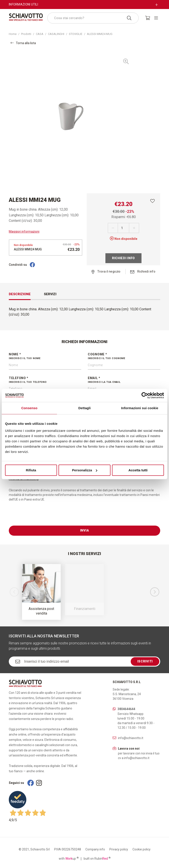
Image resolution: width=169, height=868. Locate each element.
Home (13, 34)
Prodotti (26, 34)
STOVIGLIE (76, 34)
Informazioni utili (23, 4)
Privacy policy (119, 849)
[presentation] (42, 517)
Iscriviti (145, 661)
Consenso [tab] (29, 408)
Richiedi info (123, 258)
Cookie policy (141, 849)
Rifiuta (31, 470)
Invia (85, 530)
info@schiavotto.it (131, 738)
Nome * (45, 356)
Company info (95, 849)
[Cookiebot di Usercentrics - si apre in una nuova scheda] (145, 395)
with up (69, 858)
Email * (124, 380)
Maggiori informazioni (24, 231)
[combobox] (93, 18)
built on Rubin (97, 858)
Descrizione (20, 294)
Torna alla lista (23, 43)
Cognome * (124, 356)
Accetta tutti (138, 470)
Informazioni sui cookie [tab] (140, 408)
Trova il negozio (106, 271)
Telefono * (45, 380)
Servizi (50, 294)
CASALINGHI (56, 34)
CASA (40, 34)
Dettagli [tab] (84, 408)
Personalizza (85, 470)
